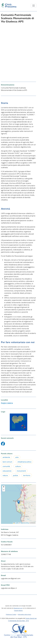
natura (5, 475)
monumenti (21, 471)
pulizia (15, 475)
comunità (6, 466)
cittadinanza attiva (24, 462)
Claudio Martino (18, 611)
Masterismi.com (18, 608)
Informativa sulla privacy (25, 615)
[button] (18, 502)
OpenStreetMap (25, 523)
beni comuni (7, 462)
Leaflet (16, 523)
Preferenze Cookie (11, 615)
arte (17, 457)
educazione (7, 471)
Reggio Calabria (7, 403)
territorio (27, 475)
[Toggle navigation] (34, 6)
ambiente (6, 457)
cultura (18, 466)
